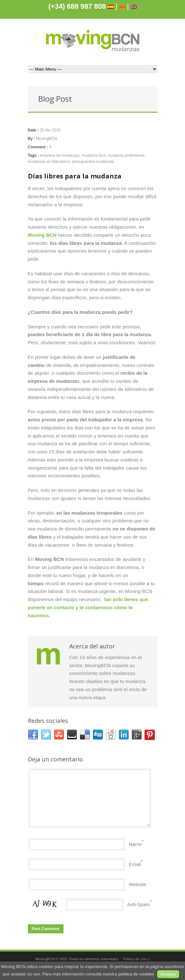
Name (135, 844)
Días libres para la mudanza (75, 176)
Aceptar (168, 974)
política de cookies (136, 974)
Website (138, 884)
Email (135, 864)
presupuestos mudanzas (93, 162)
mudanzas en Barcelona (49, 162)
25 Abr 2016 (50, 130)
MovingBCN (47, 139)
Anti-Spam (139, 904)
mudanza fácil (94, 155)
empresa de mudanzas (60, 155)
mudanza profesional (126, 155)
